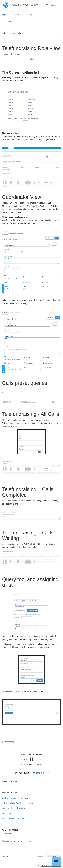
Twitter (8, 742)
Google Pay (7, 813)
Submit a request (42, 773)
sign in (11, 841)
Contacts (13, 15)
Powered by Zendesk (51, 866)
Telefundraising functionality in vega (18, 803)
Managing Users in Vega (13, 818)
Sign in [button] (54, 5)
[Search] (31, 21)
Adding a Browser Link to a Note (16, 798)
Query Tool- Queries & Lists (14, 808)
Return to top (9, 782)
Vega (4, 15)
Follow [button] (31, 59)
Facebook (4, 742)
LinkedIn (12, 742)
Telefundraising (26, 15)
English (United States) (47, 857)
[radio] (24, 759)
